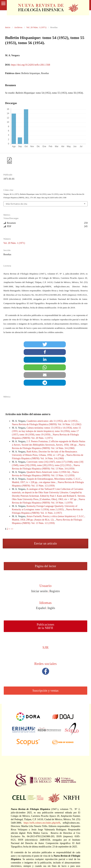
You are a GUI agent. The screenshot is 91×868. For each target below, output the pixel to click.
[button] (45, 344)
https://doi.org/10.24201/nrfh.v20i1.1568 (31, 65)
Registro (55, 591)
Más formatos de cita (16, 204)
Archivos (18, 27)
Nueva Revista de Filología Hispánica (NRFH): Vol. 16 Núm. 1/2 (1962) (47, 424)
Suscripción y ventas (46, 691)
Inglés (51, 608)
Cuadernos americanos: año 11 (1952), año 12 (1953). (53, 421)
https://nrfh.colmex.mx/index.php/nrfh (42, 823)
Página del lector (45, 566)
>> (12, 529)
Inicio (8, 27)
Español (41, 608)
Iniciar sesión (39, 591)
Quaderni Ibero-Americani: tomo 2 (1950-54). (49, 472)
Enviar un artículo (45, 543)
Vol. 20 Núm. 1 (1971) (36, 27)
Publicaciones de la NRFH (46, 626)
